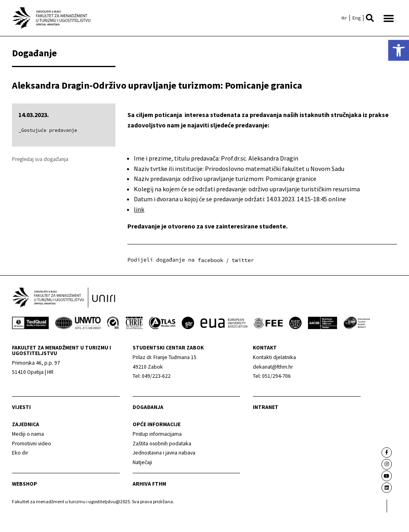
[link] (399, 50)
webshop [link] (25, 503)
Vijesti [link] (21, 427)
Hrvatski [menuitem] (344, 18)
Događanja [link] (148, 427)
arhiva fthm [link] (149, 503)
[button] (370, 18)
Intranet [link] (266, 427)
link (139, 209)
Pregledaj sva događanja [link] (40, 159)
